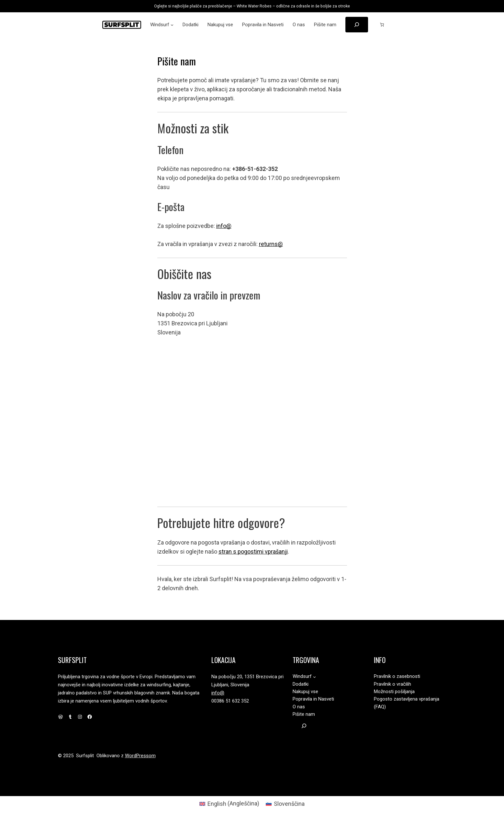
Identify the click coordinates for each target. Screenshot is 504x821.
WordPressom (140, 756)
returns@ (271, 244)
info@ (224, 226)
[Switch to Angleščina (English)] (229, 804)
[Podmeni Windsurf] (172, 25)
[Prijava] (399, 25)
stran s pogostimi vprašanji (253, 551)
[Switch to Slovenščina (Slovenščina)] (285, 804)
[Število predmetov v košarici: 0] (382, 25)
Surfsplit (72, 660)
